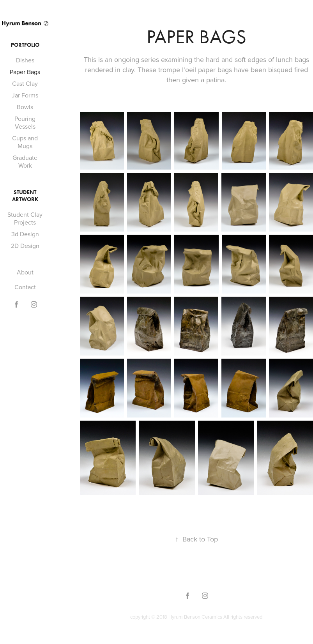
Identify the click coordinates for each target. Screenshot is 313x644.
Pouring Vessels (25, 122)
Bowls (25, 107)
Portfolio (25, 45)
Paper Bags (25, 72)
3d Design (25, 234)
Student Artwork (25, 196)
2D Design (25, 246)
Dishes (25, 60)
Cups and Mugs (25, 142)
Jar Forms (25, 95)
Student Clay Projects (25, 218)
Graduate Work (25, 161)
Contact (25, 287)
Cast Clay (25, 83)
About (25, 272)
